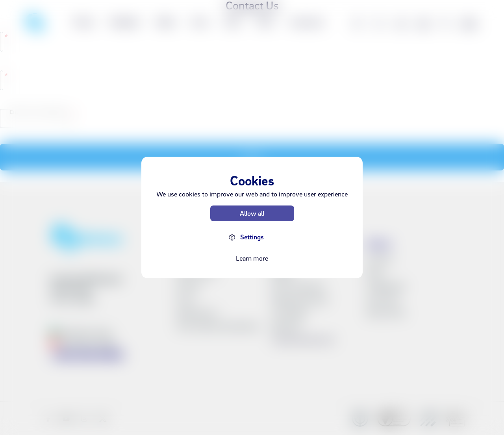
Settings (252, 237)
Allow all (252, 213)
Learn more (252, 258)
